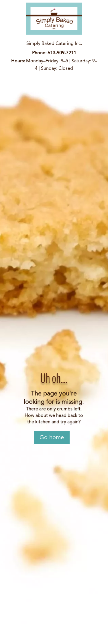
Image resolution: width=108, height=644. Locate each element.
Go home (52, 438)
